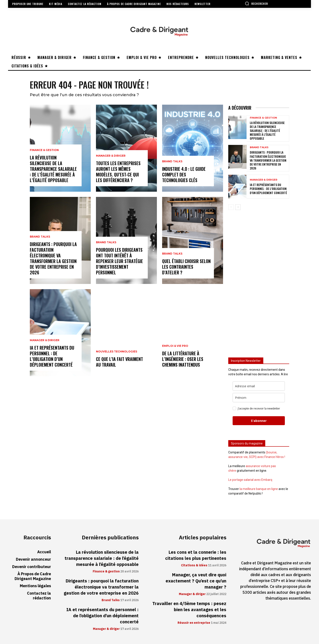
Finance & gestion (44, 150)
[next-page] (238, 207)
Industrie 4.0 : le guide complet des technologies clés (184, 174)
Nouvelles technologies (117, 352)
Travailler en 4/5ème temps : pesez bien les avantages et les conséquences (189, 610)
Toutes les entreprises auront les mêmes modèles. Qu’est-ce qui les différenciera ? (118, 172)
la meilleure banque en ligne (259, 489)
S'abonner (259, 421)
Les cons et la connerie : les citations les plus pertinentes (196, 555)
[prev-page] (231, 207)
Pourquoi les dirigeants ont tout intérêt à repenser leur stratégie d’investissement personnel (119, 261)
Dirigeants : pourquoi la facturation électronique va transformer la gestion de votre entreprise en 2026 (53, 258)
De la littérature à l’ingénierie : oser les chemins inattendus (183, 359)
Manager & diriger (45, 340)
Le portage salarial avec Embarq (250, 480)
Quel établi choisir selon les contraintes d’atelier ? (186, 267)
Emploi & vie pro (175, 346)
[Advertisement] (259, 282)
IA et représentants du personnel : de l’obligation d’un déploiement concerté (52, 356)
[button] (256, 3)
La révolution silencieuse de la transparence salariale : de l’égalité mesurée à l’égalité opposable (53, 169)
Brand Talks (40, 237)
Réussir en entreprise (194, 623)
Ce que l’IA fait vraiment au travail (119, 362)
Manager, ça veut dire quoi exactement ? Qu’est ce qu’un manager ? (196, 581)
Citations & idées (194, 565)
